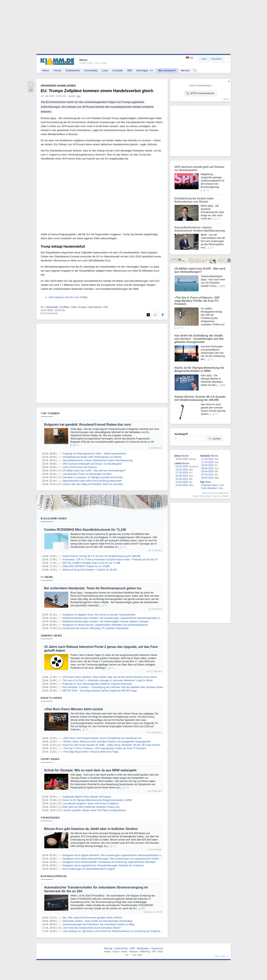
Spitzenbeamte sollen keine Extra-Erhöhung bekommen (92, 481)
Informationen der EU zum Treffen (68, 297)
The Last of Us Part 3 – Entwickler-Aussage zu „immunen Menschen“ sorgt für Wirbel (108, 680)
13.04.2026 (182, 485)
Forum (57, 70)
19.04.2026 (182, 466)
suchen (214, 438)
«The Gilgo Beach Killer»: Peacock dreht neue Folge (90, 752)
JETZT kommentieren (200, 93)
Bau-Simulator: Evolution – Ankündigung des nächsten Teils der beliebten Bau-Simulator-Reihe (113, 687)
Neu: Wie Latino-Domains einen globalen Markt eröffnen (92, 918)
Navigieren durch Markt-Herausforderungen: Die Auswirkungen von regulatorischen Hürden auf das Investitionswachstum (127, 859)
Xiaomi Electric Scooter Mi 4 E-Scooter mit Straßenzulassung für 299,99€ (101, 556)
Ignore (217, 496)
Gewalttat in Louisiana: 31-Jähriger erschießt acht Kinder (93, 477)
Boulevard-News (54, 518)
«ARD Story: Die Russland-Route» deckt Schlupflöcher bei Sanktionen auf (102, 738)
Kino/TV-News (51, 698)
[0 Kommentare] (49, 313)
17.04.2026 (182, 473)
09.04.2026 (208, 468)
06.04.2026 (208, 478)
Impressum (157, 948)
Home (107, 952)
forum (226, 99)
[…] (72, 445)
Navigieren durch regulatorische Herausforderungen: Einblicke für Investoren (103, 865)
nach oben (220, 956)
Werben (185, 70)
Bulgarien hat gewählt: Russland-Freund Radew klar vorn (88, 425)
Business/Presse (54, 876)
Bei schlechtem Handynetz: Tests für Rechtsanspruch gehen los (93, 588)
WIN (130, 70)
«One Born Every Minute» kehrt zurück (73, 709)
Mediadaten (143, 948)
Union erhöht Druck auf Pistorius (80, 467)
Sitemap (108, 948)
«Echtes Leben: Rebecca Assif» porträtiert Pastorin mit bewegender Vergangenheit (106, 742)
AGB (132, 948)
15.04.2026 (182, 479)
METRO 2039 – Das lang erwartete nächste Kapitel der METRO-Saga (100, 691)
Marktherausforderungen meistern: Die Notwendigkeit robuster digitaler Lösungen (106, 621)
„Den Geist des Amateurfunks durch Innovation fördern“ (92, 928)
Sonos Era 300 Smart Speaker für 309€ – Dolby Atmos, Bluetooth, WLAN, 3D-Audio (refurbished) (114, 745)
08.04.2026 (208, 471)
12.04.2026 (208, 459)
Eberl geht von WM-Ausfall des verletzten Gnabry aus (91, 807)
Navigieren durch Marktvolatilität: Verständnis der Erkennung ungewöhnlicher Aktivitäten (109, 862)
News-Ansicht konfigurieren (216, 493)
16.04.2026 (182, 476)
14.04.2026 (182, 482)
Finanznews (50, 818)
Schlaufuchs (73, 70)
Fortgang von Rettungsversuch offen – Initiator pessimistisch (94, 454)
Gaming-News (51, 635)
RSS (160, 952)
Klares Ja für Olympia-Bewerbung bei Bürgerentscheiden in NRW (97, 800)
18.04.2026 (182, 470)
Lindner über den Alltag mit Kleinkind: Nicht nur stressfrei (92, 484)
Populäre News (210, 485)
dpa (78, 96)
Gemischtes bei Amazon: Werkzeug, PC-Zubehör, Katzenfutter (96, 628)
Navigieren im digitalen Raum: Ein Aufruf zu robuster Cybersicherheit (99, 615)
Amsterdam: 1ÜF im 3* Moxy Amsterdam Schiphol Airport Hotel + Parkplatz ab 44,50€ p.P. (110, 560)
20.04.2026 (182, 459)
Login (204, 59)
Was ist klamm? (167, 70)
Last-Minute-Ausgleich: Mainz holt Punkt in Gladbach (90, 804)
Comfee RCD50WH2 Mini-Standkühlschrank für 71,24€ (85, 530)
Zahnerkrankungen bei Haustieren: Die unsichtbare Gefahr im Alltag (98, 924)
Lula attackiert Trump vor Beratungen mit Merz (87, 474)
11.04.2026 (208, 462)
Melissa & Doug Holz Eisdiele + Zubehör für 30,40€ (90, 570)
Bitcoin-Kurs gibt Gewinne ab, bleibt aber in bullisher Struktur (91, 829)
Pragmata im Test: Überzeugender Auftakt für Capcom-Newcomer (97, 684)
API (154, 952)
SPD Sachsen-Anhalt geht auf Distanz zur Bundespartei (92, 464)
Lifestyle (118, 70)
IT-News (47, 577)
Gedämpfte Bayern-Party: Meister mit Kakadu (87, 797)
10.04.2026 (208, 465)
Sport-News (50, 759)
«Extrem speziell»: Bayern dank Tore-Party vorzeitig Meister (94, 810)
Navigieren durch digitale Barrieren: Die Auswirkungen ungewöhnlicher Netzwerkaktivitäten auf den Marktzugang (122, 855)
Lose (105, 70)
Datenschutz (121, 948)
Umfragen (145, 70)
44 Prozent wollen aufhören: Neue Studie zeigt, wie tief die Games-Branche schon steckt (110, 677)
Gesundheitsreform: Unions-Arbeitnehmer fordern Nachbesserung (97, 460)
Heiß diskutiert (209, 488)
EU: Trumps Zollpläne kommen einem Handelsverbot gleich (97, 91)
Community (91, 70)
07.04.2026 (208, 475)
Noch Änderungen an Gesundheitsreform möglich (89, 869)
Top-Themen (50, 413)
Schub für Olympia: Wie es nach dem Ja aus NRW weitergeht (90, 770)
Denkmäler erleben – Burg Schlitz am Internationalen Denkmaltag (97, 921)
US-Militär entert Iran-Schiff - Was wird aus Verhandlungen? (94, 471)
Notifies (225, 496)
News (46, 70)
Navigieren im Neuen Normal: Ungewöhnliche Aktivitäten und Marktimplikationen (105, 625)
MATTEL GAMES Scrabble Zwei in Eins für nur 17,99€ (91, 563)
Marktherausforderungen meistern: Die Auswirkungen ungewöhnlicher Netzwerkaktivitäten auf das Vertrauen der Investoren (128, 618)
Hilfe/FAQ (145, 952)
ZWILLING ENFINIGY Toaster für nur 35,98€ (86, 566)
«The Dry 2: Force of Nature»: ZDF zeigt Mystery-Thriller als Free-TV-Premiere (104, 748)
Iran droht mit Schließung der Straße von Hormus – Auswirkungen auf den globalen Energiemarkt (199, 339)
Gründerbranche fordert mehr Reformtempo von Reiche (92, 457)
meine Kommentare (202, 496)
